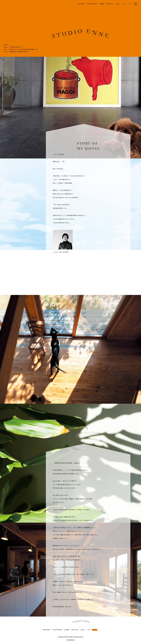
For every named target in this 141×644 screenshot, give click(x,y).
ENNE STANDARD (92, 4)
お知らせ (118, 4)
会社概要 (102, 4)
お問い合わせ (110, 4)
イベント (130, 4)
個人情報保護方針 (70, 640)
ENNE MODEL (81, 4)
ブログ (124, 4)
